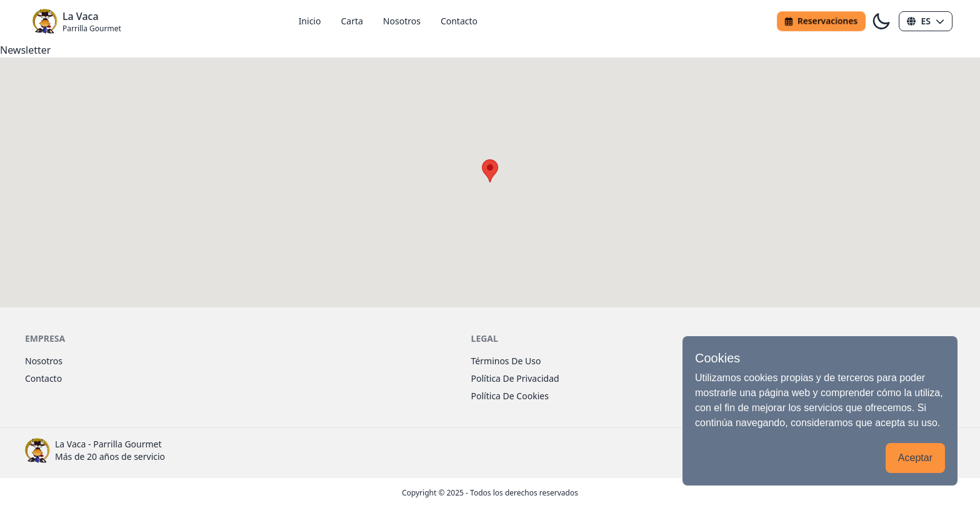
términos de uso (506, 361)
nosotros (402, 21)
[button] (926, 21)
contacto (459, 21)
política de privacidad (515, 378)
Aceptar (915, 458)
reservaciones (821, 21)
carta (352, 21)
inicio (310, 21)
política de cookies (510, 396)
